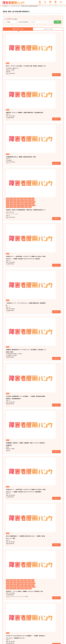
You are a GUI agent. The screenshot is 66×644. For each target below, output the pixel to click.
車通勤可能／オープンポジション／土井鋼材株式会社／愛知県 (40, 402)
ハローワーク (48, 29)
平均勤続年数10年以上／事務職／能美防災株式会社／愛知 (39, 73)
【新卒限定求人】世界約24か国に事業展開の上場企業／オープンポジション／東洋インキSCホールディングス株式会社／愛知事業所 (40, 436)
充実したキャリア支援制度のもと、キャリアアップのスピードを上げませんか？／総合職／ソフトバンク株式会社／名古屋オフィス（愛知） (40, 331)
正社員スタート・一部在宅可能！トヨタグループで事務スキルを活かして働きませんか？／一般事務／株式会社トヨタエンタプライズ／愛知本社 (40, 118)
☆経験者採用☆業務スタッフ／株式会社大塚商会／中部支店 (39, 454)
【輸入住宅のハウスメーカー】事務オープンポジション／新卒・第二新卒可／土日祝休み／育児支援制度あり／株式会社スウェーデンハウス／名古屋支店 (40, 505)
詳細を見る (56, 46)
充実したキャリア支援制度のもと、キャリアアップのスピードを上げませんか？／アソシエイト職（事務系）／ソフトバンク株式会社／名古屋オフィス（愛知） (40, 310)
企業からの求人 (18, 29)
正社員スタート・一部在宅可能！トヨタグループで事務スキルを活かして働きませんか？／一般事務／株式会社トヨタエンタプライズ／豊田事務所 (40, 210)
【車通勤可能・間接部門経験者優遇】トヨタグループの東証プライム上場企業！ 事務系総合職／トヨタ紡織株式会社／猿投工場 (40, 570)
